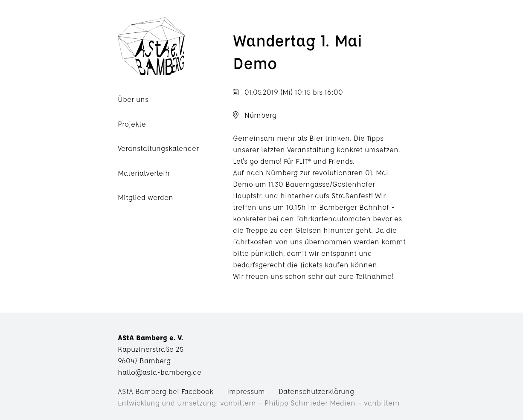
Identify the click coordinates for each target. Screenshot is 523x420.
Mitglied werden (145, 197)
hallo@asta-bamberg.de (160, 372)
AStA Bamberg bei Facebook (166, 391)
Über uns (133, 99)
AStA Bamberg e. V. (175, 46)
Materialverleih (144, 173)
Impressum (246, 391)
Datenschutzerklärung (316, 391)
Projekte (132, 124)
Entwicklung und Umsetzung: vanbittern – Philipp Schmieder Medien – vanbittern (259, 403)
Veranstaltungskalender (158, 148)
